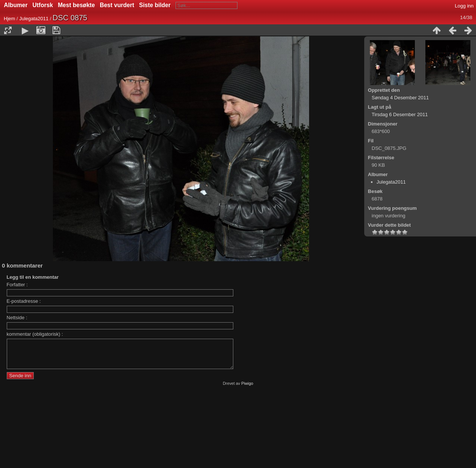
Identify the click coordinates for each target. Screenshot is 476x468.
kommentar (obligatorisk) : (35, 334)
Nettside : (17, 318)
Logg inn (464, 6)
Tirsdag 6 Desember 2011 (400, 114)
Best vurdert (117, 5)
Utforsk (43, 5)
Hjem (9, 19)
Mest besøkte (76, 5)
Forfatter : (17, 285)
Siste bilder (155, 5)
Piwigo (247, 389)
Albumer (16, 5)
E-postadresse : (24, 301)
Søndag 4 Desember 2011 (400, 98)
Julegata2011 (34, 19)
